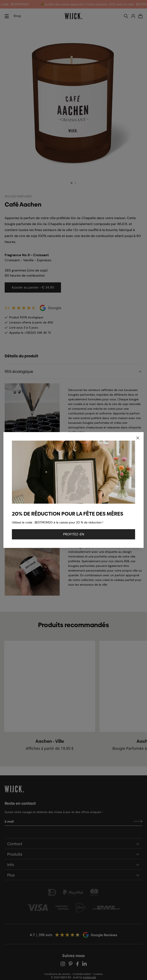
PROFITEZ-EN (74, 534)
